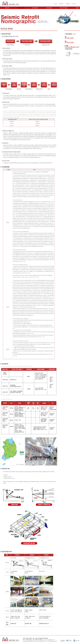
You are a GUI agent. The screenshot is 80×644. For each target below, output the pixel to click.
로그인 (55, 4)
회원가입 (61, 4)
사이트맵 (67, 4)
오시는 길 (74, 4)
